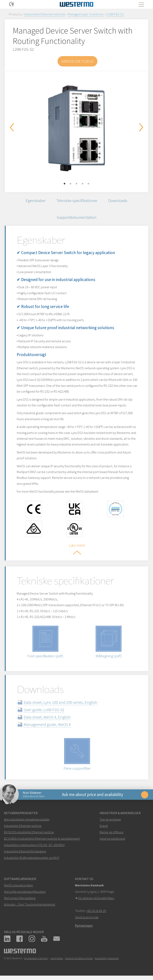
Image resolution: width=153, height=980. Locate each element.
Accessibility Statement (107, 958)
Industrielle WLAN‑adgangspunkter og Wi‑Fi (32, 858)
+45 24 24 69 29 (96, 911)
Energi (104, 826)
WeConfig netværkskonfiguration (25, 892)
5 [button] (88, 184)
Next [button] (141, 127)
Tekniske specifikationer (77, 200)
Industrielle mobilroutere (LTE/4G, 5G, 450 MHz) (34, 845)
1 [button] (65, 184)
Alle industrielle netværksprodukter (27, 819)
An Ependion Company (36, 958)
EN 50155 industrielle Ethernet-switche (29, 832)
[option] (76, 128)
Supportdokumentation (76, 217)
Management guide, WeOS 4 (47, 724)
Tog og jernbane (110, 819)
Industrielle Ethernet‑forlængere (25, 851)
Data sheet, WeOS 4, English (47, 717)
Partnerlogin (84, 926)
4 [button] (82, 184)
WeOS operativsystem (18, 885)
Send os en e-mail (87, 917)
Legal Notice (57, 958)
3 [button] (76, 184)
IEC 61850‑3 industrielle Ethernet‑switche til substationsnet (42, 838)
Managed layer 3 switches (86, 14)
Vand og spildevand (112, 838)
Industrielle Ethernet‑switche (45, 14)
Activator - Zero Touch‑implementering (29, 904)
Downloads (118, 200)
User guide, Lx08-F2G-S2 (44, 710)
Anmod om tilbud (77, 61)
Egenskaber (36, 200)
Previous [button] (12, 127)
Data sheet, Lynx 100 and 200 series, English (61, 702)
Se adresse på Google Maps (96, 898)
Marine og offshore (112, 832)
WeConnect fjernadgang (20, 898)
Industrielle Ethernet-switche (23, 826)
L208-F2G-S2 (115, 14)
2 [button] (71, 184)
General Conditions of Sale (79, 958)
